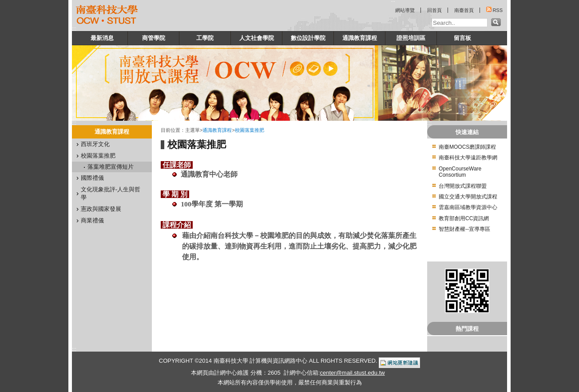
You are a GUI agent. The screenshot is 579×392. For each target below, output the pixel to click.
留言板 (462, 38)
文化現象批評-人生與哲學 (111, 193)
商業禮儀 (92, 220)
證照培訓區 (411, 38)
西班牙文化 (95, 144)
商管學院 (154, 38)
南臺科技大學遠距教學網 (468, 158)
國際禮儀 (92, 178)
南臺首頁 (464, 10)
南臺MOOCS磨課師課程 (467, 147)
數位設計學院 (308, 38)
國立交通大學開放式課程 (468, 197)
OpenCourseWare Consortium (460, 172)
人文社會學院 (257, 38)
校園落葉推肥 (98, 156)
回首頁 (434, 10)
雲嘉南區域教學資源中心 (468, 207)
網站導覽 (405, 10)
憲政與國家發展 (101, 209)
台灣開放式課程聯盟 (463, 186)
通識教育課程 (360, 38)
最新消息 (102, 38)
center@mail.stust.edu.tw (352, 373)
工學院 (205, 38)
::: (74, 29)
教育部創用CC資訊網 (464, 218)
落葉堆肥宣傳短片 (111, 167)
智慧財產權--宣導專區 (464, 229)
